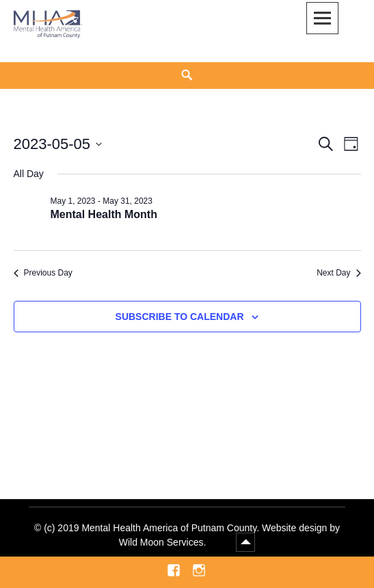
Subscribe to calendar (180, 317)
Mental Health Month (104, 214)
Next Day (338, 273)
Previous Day (43, 273)
